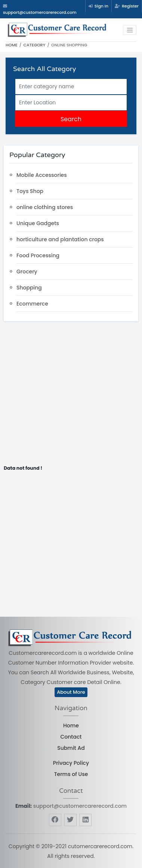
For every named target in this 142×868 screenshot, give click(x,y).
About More (71, 692)
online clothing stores (45, 207)
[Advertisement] (70, 395)
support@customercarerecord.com (80, 806)
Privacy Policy (71, 763)
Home (12, 45)
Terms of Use (71, 774)
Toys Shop (30, 191)
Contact (71, 737)
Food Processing (38, 255)
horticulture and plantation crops (60, 239)
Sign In (98, 6)
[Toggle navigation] (130, 30)
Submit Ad (71, 748)
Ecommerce (32, 304)
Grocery (27, 272)
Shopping (29, 288)
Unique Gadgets (38, 223)
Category (35, 45)
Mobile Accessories (42, 175)
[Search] (71, 87)
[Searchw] (71, 103)
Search (71, 119)
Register (127, 6)
